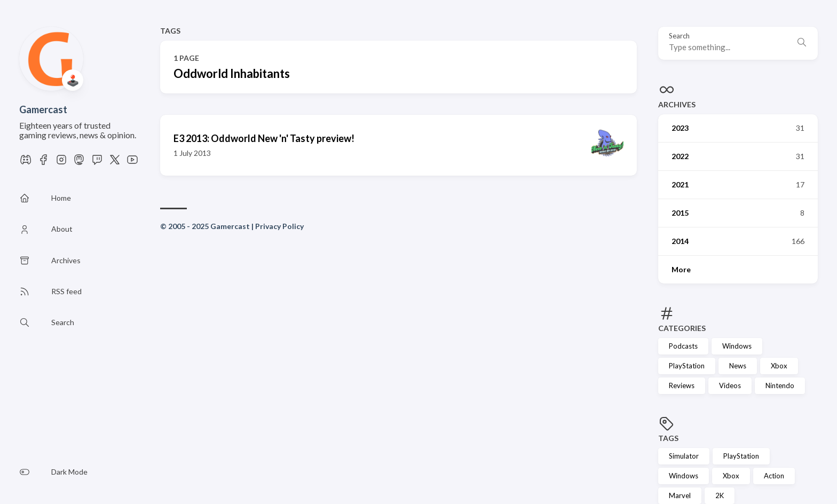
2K (720, 495)
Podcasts (683, 346)
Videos (730, 385)
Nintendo (780, 385)
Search (679, 36)
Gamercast (43, 109)
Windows (737, 346)
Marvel (680, 495)
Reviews (682, 385)
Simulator (684, 456)
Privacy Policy (279, 226)
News (738, 366)
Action (774, 476)
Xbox (779, 366)
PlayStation (687, 366)
